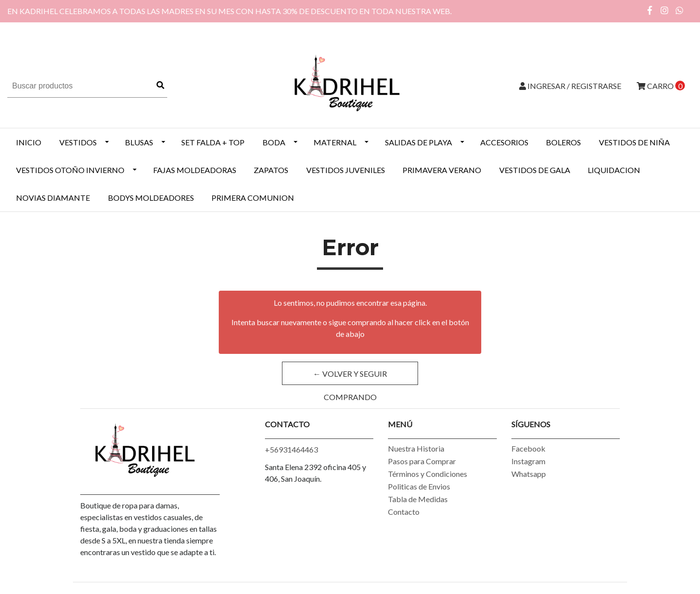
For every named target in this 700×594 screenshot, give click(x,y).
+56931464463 (291, 449)
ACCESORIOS (504, 142)
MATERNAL (335, 142)
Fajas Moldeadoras (195, 170)
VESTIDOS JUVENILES (346, 170)
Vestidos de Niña (634, 142)
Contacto (404, 512)
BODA (274, 142)
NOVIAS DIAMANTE (53, 198)
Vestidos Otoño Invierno (70, 170)
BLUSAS (139, 142)
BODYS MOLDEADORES (151, 198)
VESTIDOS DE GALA (535, 170)
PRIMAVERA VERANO (442, 170)
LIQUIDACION (614, 170)
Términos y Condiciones (428, 474)
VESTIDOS (78, 142)
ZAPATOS (271, 170)
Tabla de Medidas (418, 499)
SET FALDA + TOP (213, 142)
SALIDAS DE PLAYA (419, 142)
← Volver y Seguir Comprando (350, 377)
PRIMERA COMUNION (253, 198)
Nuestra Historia (416, 448)
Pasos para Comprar (422, 461)
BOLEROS (563, 142)
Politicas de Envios (419, 486)
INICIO (29, 142)
